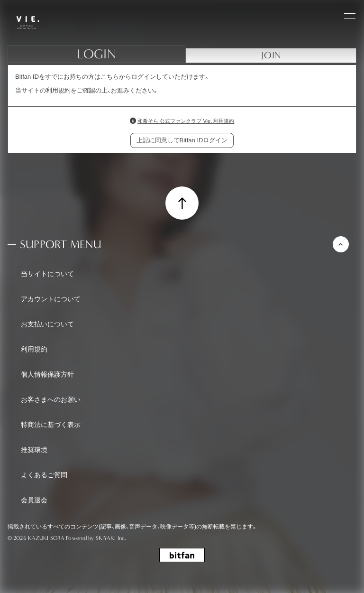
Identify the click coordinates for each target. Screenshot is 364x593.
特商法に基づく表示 (51, 425)
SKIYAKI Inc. (111, 538)
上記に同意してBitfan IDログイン (182, 140)
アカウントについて (51, 299)
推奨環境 (34, 450)
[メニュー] (350, 15)
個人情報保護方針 (47, 374)
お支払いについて (47, 324)
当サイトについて (47, 274)
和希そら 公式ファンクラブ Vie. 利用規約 (186, 121)
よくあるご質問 (44, 475)
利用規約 (34, 349)
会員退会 (34, 500)
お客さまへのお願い (51, 399)
